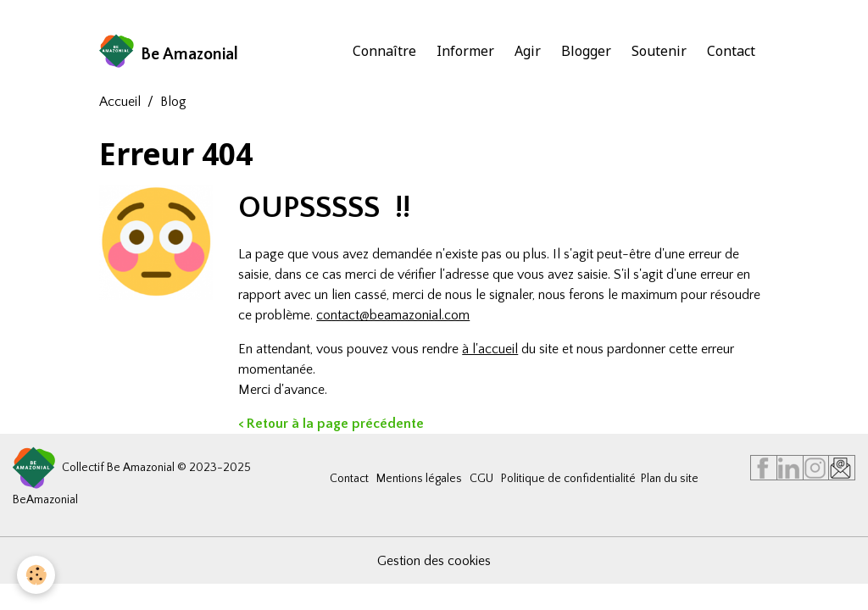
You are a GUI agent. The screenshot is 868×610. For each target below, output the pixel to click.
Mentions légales (419, 479)
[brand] (169, 51)
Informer (465, 51)
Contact (731, 51)
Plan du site (670, 479)
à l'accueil (490, 349)
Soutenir (659, 51)
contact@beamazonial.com (393, 315)
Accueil (120, 102)
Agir (528, 51)
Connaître (384, 51)
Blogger (586, 51)
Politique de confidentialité (568, 479)
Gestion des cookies (434, 561)
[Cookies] (36, 575)
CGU (481, 479)
